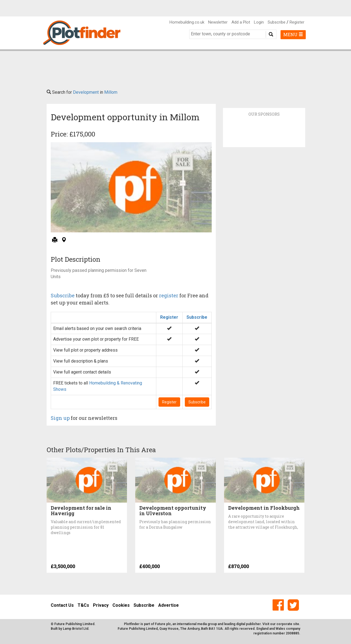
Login (259, 22)
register (169, 295)
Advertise (169, 605)
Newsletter (218, 22)
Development (86, 92)
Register (297, 22)
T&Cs (83, 605)
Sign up (60, 418)
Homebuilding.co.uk (187, 22)
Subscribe (277, 22)
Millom (111, 92)
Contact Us (62, 605)
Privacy (101, 605)
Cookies (121, 605)
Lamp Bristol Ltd (76, 629)
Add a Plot (241, 22)
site (296, 624)
